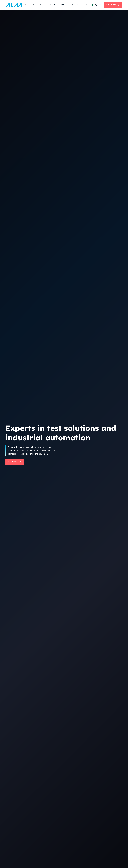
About (35, 5)
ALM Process (64, 5)
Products (43, 5)
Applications (76, 5)
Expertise (54, 5)
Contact (86, 5)
